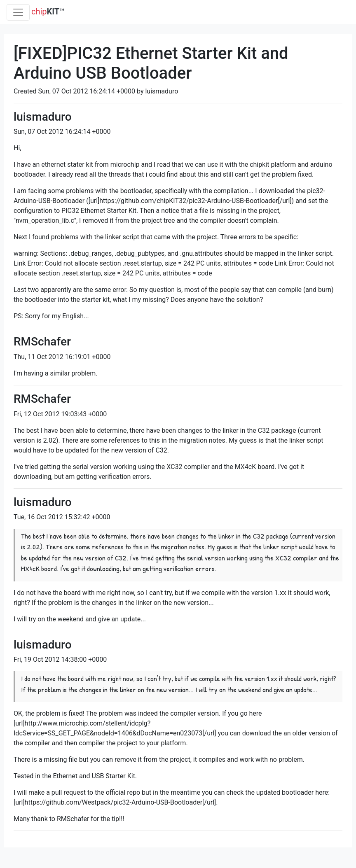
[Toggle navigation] (18, 12)
